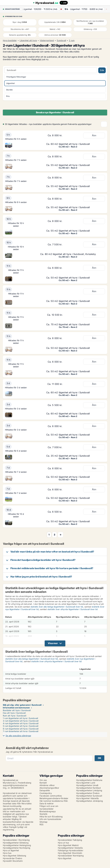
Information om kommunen (16, 708)
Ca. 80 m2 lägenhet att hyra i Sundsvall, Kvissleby (68, 254)
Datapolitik (45, 790)
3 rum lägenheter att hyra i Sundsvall (21, 721)
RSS (42, 824)
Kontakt (43, 783)
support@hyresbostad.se (15, 785)
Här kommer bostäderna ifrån (54, 801)
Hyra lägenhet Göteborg (14, 856)
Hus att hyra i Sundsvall (14, 713)
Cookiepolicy (46, 793)
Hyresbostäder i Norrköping (16, 840)
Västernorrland (47, 40)
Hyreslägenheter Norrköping (17, 848)
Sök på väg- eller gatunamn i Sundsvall (22, 705)
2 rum (72, 40)
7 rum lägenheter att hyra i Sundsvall (21, 731)
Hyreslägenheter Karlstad (88, 788)
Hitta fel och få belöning (51, 817)
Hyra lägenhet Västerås (87, 798)
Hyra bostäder (10, 40)
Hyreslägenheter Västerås (70, 848)
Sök (102, 70)
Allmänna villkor (47, 785)
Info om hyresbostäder (50, 819)
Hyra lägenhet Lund (86, 783)
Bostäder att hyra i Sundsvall (17, 710)
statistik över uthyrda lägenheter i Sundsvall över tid (73, 609)
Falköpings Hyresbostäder (71, 850)
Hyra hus (7, 853)
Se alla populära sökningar (18, 736)
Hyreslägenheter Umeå (87, 785)
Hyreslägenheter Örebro (88, 793)
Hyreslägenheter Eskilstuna (89, 780)
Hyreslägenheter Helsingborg (17, 845)
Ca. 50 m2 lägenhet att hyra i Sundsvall (68, 278)
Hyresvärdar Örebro (13, 858)
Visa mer (53, 643)
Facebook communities (51, 796)
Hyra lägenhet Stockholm (70, 853)
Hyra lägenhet (65, 858)
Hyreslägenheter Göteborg (16, 843)
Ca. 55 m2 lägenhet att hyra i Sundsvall (68, 165)
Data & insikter (47, 803)
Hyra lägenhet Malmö (68, 845)
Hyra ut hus (63, 843)
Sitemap (43, 822)
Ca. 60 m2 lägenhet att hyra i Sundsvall (68, 144)
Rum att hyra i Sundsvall (15, 716)
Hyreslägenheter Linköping (89, 790)
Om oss (43, 780)
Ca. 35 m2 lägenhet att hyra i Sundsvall (68, 456)
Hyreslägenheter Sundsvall (89, 796)
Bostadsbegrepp (48, 811)
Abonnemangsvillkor (49, 788)
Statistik (43, 814)
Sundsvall (61, 40)
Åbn (94, 135)
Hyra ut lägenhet (11, 850)
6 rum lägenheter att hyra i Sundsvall (21, 729)
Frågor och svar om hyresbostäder (49, 807)
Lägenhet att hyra (28, 40)
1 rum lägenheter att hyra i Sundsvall (20, 718)
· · (40, 9)
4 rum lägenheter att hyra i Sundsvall (21, 723)
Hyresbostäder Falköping (70, 840)
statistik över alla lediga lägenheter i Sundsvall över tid (57, 607)
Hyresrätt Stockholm (13, 861)
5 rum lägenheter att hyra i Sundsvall (21, 726)
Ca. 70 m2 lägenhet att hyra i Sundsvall (68, 324)
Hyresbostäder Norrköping (71, 856)
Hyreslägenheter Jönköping (90, 801)
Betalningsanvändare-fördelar (54, 798)
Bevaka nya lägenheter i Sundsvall (55, 112)
